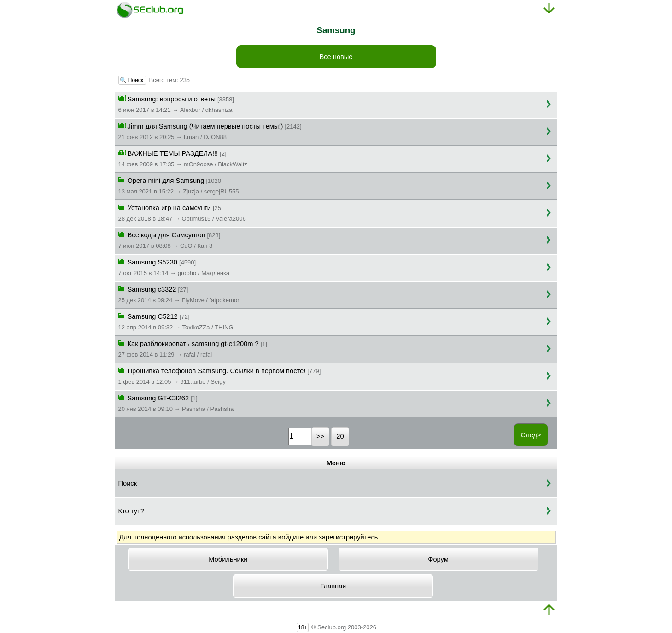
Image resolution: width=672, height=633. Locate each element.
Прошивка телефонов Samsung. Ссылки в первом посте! (220, 375)
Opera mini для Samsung (179, 185)
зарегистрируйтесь (348, 537)
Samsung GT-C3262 (176, 403)
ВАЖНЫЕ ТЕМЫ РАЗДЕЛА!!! (183, 158)
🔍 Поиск (132, 80)
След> (531, 435)
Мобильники (228, 559)
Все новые (336, 57)
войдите (291, 537)
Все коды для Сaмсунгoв (169, 240)
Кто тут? (131, 511)
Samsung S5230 (174, 267)
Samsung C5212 (176, 321)
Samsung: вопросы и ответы (176, 104)
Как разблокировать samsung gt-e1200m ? (193, 348)
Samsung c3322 (180, 294)
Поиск (128, 483)
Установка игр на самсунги (182, 212)
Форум (438, 559)
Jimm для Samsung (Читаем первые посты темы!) (210, 131)
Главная (333, 586)
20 (340, 436)
